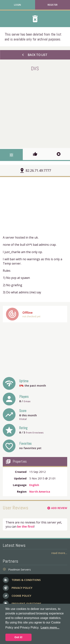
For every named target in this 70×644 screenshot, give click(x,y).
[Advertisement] (35, 109)
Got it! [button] (18, 637)
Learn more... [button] (50, 628)
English (34, 485)
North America (40, 491)
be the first (26, 526)
